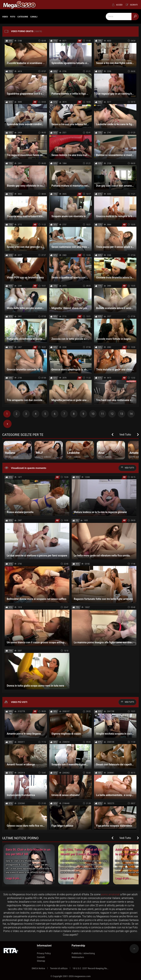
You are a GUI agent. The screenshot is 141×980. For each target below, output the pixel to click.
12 (112, 414)
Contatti (41, 957)
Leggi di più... (13, 878)
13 (122, 414)
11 (102, 414)
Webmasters (78, 957)
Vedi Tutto (125, 435)
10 (93, 414)
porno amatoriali (110, 894)
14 (131, 414)
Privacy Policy (44, 953)
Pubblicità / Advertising (83, 953)
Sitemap (41, 961)
